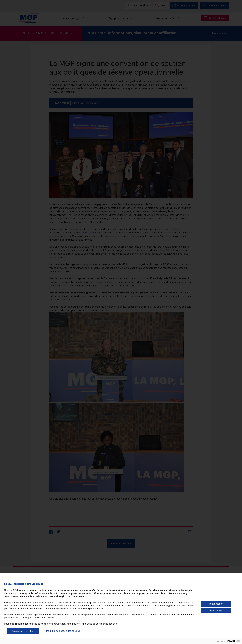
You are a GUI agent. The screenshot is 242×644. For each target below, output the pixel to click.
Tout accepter (216, 604)
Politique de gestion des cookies (63, 631)
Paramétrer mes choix (23, 631)
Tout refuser (216, 611)
